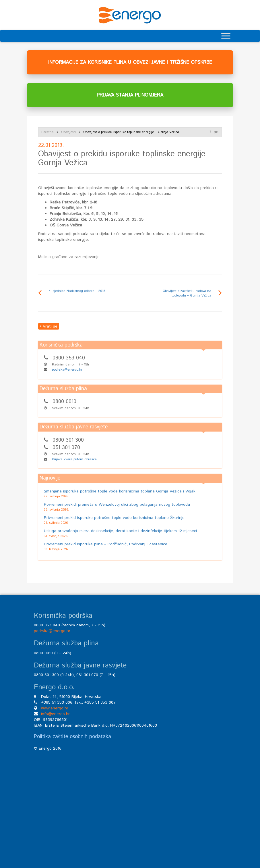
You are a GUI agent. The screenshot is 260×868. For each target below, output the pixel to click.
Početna (47, 132)
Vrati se (49, 326)
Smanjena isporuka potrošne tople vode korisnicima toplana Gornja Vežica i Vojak (120, 491)
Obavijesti (68, 132)
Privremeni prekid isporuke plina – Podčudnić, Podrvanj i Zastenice (106, 544)
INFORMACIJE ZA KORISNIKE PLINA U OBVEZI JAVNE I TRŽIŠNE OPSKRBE (130, 62)
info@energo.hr (55, 714)
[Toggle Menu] (226, 36)
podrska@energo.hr (67, 370)
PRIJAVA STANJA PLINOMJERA (130, 95)
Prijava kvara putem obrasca (74, 459)
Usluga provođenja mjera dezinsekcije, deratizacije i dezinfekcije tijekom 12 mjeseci (120, 531)
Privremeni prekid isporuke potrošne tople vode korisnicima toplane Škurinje (114, 518)
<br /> (130, 800)
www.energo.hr (55, 708)
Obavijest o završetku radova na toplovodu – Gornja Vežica (187, 293)
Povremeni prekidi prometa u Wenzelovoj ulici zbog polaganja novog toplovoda (117, 505)
